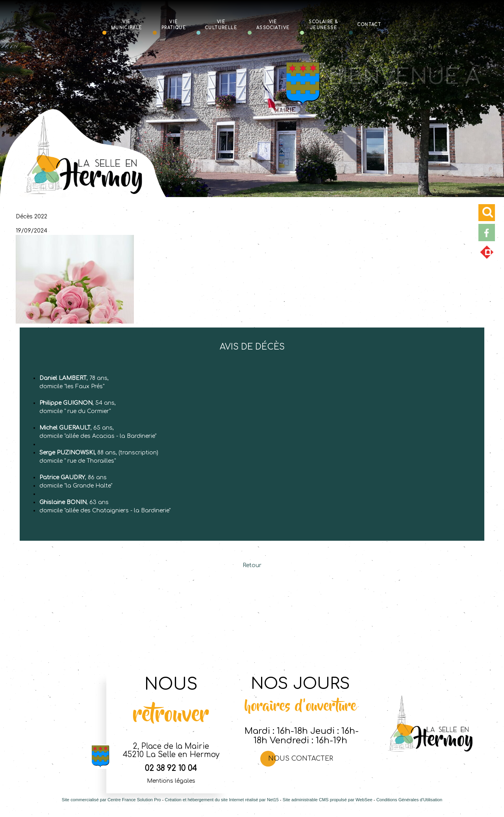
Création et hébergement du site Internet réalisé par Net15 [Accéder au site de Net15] (222, 800)
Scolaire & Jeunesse (323, 24)
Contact (369, 24)
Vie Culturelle (221, 24)
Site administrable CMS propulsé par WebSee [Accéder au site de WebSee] (328, 800)
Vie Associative (273, 24)
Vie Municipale (127, 24)
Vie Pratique (174, 24)
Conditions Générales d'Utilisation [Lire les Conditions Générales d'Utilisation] (409, 800)
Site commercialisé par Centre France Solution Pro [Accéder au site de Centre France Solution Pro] (111, 800)
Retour (252, 565)
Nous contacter (301, 759)
